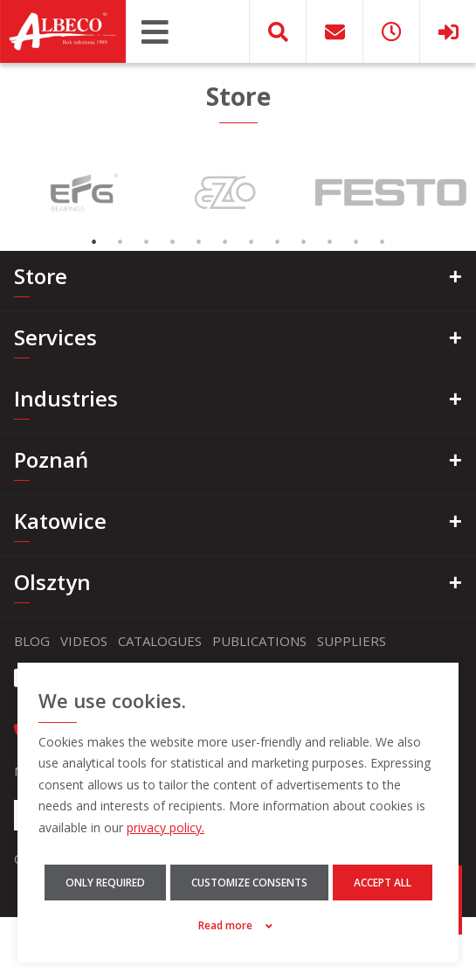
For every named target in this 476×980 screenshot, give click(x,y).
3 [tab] (147, 242)
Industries (66, 398)
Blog (32, 641)
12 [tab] (383, 242)
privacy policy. (166, 827)
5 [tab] (199, 242)
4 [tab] (173, 242)
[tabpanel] (82, 192)
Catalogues (160, 641)
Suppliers (352, 641)
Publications (259, 641)
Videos (84, 641)
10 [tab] (330, 242)
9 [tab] (304, 242)
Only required (105, 883)
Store (41, 276)
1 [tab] (94, 242)
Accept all (383, 883)
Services (55, 337)
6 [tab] (225, 242)
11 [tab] (356, 242)
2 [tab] (121, 242)
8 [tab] (278, 242)
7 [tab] (252, 242)
